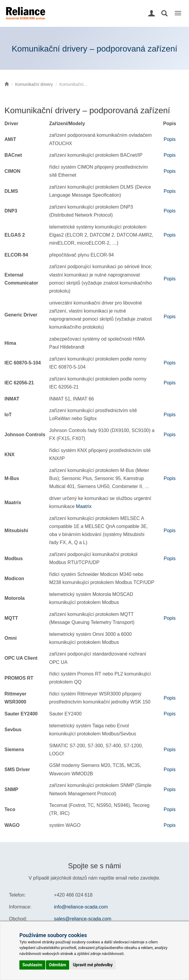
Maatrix (84, 506)
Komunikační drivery (34, 84)
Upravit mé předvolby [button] (93, 965)
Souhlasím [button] (32, 965)
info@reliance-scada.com (81, 907)
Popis (170, 139)
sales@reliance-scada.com (83, 919)
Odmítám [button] (58, 965)
